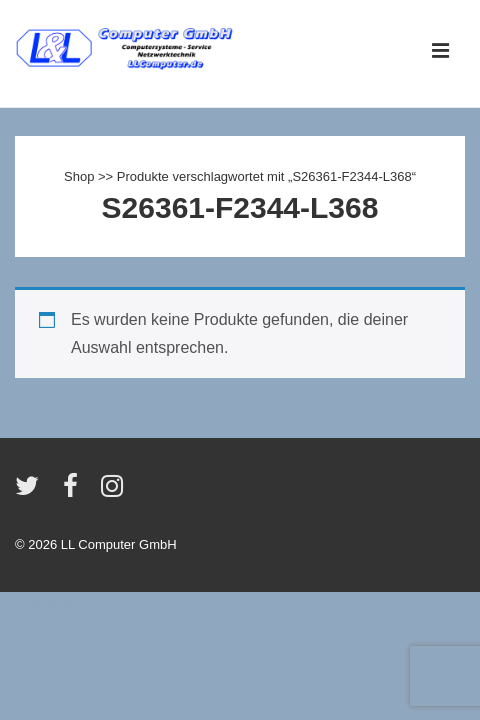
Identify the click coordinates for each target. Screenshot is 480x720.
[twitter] (31, 492)
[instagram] (114, 492)
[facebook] (75, 492)
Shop (79, 176)
